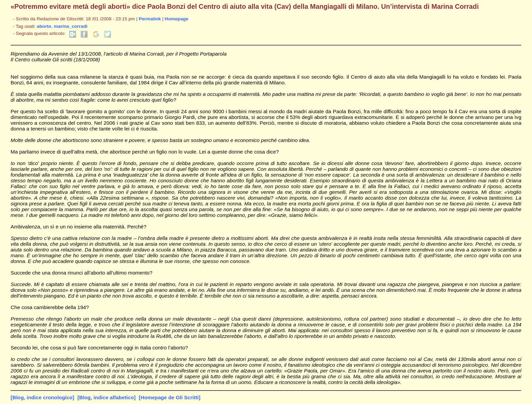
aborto (44, 26)
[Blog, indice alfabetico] (106, 397)
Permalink (150, 19)
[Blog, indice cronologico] (42, 397)
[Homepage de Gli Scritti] (169, 397)
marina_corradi (71, 26)
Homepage (176, 19)
